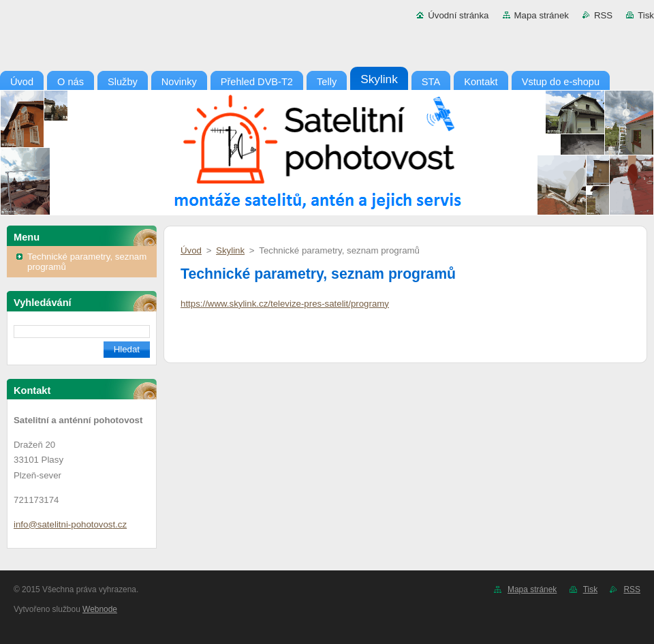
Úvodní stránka (458, 15)
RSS (603, 15)
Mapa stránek (542, 15)
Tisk (646, 15)
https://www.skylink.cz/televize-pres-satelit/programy (285, 304)
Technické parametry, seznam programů (87, 262)
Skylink (230, 250)
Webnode (100, 609)
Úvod (191, 250)
